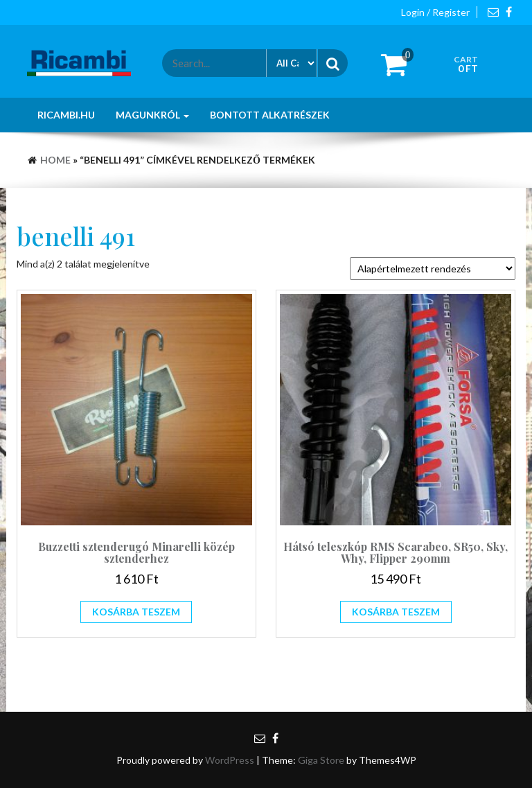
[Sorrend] (433, 269)
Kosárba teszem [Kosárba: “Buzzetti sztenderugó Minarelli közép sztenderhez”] (136, 612)
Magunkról (152, 115)
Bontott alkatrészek (270, 115)
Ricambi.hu (66, 115)
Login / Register (435, 12)
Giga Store (321, 760)
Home (55, 160)
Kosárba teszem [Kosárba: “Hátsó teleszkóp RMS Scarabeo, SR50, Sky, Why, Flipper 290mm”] (396, 612)
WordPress (230, 760)
